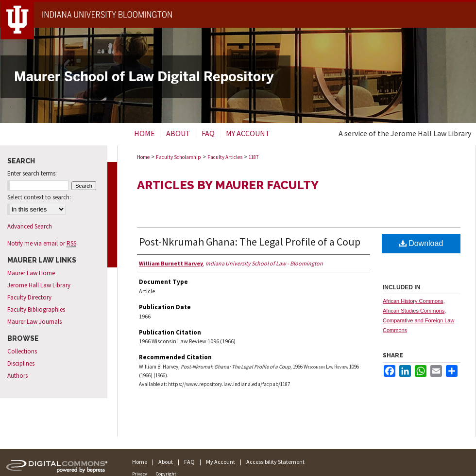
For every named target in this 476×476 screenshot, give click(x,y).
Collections (22, 351)
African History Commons (413, 301)
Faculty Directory (29, 297)
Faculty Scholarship (178, 157)
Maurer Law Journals (34, 322)
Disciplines (21, 363)
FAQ (189, 462)
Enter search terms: (32, 173)
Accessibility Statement (275, 462)
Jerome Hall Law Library (39, 285)
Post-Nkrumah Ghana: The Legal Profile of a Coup (250, 242)
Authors (17, 376)
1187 (254, 157)
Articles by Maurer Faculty (228, 185)
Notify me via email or (42, 243)
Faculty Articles (225, 157)
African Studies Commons (414, 311)
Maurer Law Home (31, 273)
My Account (221, 462)
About (166, 462)
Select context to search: (39, 197)
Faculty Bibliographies (36, 309)
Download (421, 243)
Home (143, 157)
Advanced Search (30, 226)
